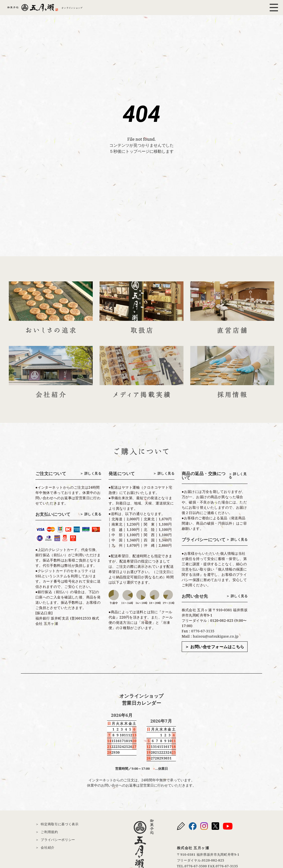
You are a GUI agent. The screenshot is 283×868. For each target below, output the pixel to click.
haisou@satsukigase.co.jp (216, 636)
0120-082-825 (213, 860)
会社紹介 (48, 847)
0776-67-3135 (203, 631)
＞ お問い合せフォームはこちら (215, 647)
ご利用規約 (49, 832)
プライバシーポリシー (58, 840)
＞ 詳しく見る (91, 473)
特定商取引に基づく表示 (60, 824)
